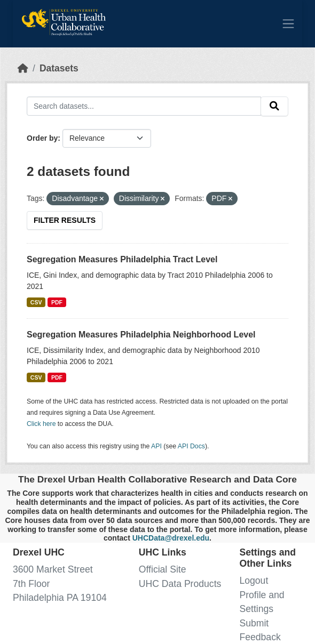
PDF (57, 302)
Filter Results (65, 220)
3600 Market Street (53, 569)
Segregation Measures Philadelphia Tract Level (122, 259)
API (156, 446)
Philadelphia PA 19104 (60, 598)
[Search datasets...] (144, 106)
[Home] (23, 68)
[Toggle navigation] (288, 23)
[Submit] (274, 106)
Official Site (163, 569)
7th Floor (31, 584)
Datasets (59, 68)
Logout (254, 581)
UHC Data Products (180, 584)
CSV (36, 302)
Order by (42, 138)
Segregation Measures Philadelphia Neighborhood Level (141, 335)
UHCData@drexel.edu (171, 538)
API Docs (191, 446)
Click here (41, 424)
